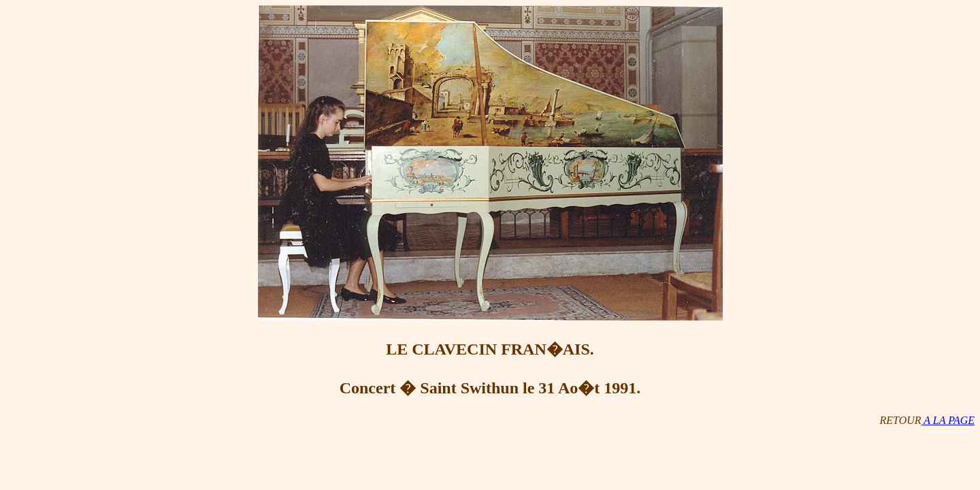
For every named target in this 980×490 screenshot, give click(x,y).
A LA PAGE (948, 420)
